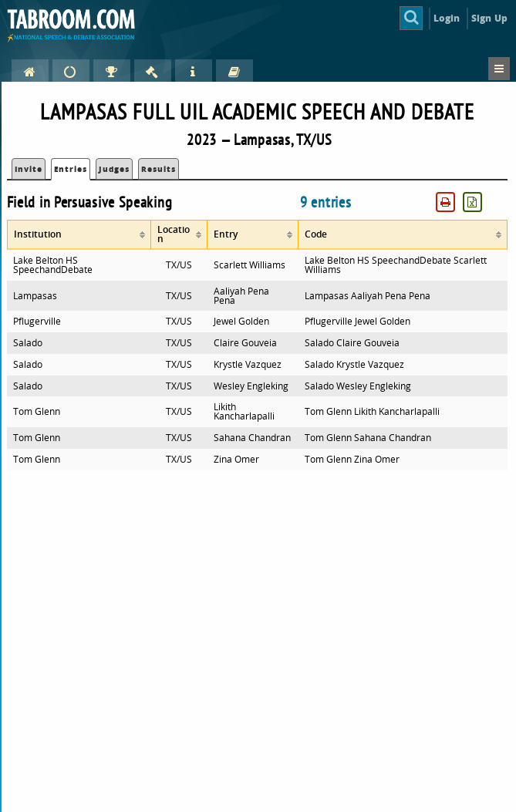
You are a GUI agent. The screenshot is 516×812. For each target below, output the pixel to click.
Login (447, 18)
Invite (29, 169)
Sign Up (489, 18)
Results (159, 169)
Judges (114, 169)
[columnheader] (79, 235)
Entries (71, 169)
